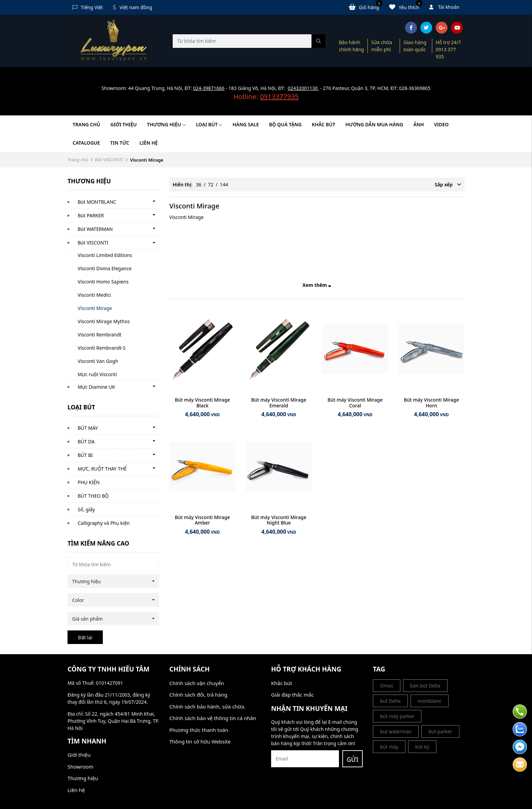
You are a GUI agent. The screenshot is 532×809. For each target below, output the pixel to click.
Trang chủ (86, 124)
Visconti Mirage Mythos (104, 321)
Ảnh (419, 124)
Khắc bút (282, 683)
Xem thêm (317, 285)
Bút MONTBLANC (97, 202)
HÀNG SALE (245, 124)
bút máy (389, 747)
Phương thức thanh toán (199, 730)
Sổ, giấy (86, 509)
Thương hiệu (166, 124)
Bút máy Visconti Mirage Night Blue (279, 520)
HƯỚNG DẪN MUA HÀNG (374, 124)
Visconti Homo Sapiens (103, 282)
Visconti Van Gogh (98, 361)
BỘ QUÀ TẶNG (285, 124)
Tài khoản (444, 7)
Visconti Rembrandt (100, 335)
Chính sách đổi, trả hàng (198, 695)
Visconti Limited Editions (105, 255)
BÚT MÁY (88, 428)
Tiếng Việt (88, 7)
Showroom (80, 767)
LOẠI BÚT (209, 124)
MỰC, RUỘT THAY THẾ (102, 469)
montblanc (430, 701)
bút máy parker (397, 716)
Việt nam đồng (132, 7)
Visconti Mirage (95, 308)
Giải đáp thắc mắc (292, 695)
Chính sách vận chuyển (197, 683)
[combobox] (113, 581)
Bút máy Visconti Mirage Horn (431, 403)
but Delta (390, 701)
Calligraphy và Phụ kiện (104, 523)
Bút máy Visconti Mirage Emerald (279, 403)
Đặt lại (85, 637)
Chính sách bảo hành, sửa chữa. (207, 706)
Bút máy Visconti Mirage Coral (355, 403)
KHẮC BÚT (324, 124)
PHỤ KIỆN (89, 482)
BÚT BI (85, 455)
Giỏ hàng (366, 7)
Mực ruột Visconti (97, 374)
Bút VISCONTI (109, 160)
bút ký (422, 747)
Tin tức (120, 143)
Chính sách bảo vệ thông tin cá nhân (213, 718)
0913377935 (279, 97)
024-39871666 (209, 88)
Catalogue (86, 143)
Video (441, 124)
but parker (440, 731)
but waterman (396, 731)
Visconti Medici (94, 295)
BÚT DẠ (86, 442)
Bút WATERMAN (95, 229)
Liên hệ (149, 143)
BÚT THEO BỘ (93, 496)
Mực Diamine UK (96, 387)
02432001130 (303, 88)
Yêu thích (406, 7)
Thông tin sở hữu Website (200, 741)
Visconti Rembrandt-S (102, 348)
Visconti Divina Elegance (105, 268)
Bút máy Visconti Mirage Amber (202, 520)
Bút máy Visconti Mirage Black (202, 403)
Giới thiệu (123, 124)
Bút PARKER (91, 215)
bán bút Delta (425, 686)
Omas (387, 686)
